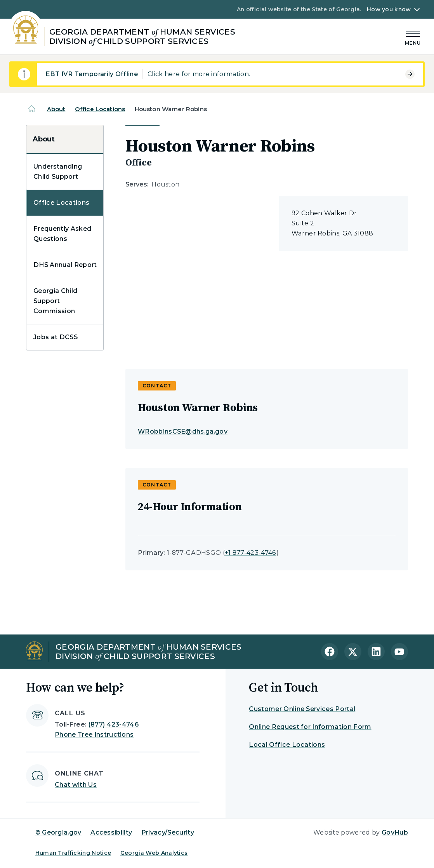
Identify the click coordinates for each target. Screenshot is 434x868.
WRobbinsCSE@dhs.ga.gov (183, 431)
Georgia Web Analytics (154, 853)
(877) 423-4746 (114, 724)
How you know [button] (389, 9)
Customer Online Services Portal (302, 709)
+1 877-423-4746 (251, 553)
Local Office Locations (287, 745)
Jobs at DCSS (56, 337)
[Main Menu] (413, 37)
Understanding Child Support (58, 172)
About (56, 109)
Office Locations (100, 109)
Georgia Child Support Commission (55, 301)
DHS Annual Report (65, 265)
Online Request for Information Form (310, 727)
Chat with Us (76, 785)
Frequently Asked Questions (62, 234)
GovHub (395, 832)
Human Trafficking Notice (73, 853)
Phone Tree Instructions (94, 735)
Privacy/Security (168, 832)
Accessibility (111, 832)
